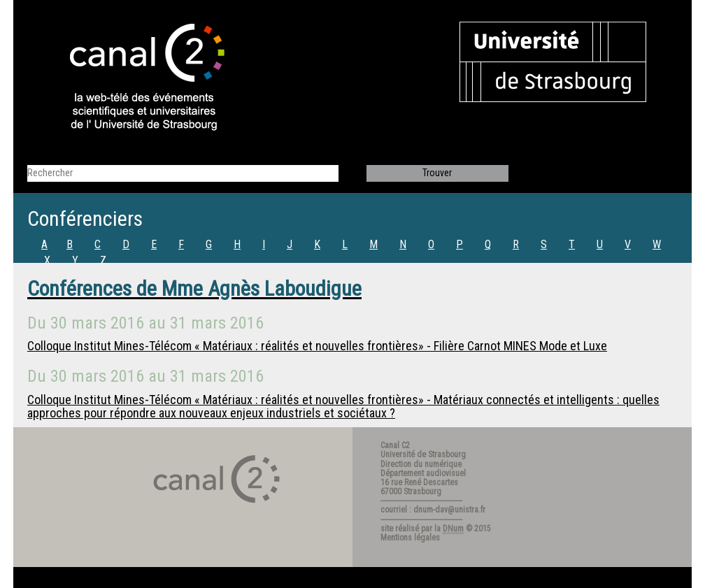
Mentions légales (410, 538)
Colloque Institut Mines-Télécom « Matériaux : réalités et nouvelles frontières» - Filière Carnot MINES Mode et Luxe (317, 346)
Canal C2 (395, 445)
